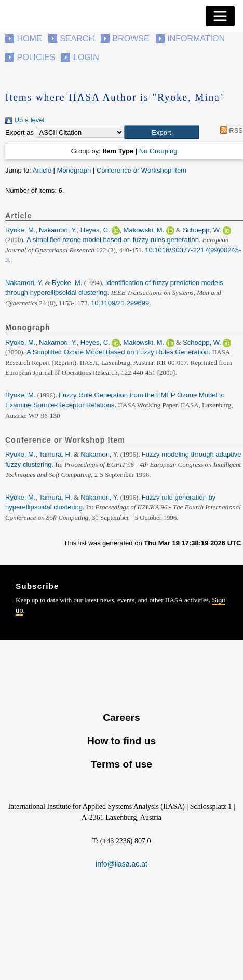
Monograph (74, 170)
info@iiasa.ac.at (122, 864)
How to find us (122, 741)
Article (42, 170)
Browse (131, 39)
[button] (162, 133)
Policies (36, 57)
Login (86, 57)
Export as (19, 132)
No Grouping (158, 151)
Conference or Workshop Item (141, 170)
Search (77, 39)
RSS (230, 130)
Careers (121, 718)
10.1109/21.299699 (120, 303)
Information (196, 39)
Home (30, 39)
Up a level (25, 120)
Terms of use (122, 764)
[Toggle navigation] (220, 16)
